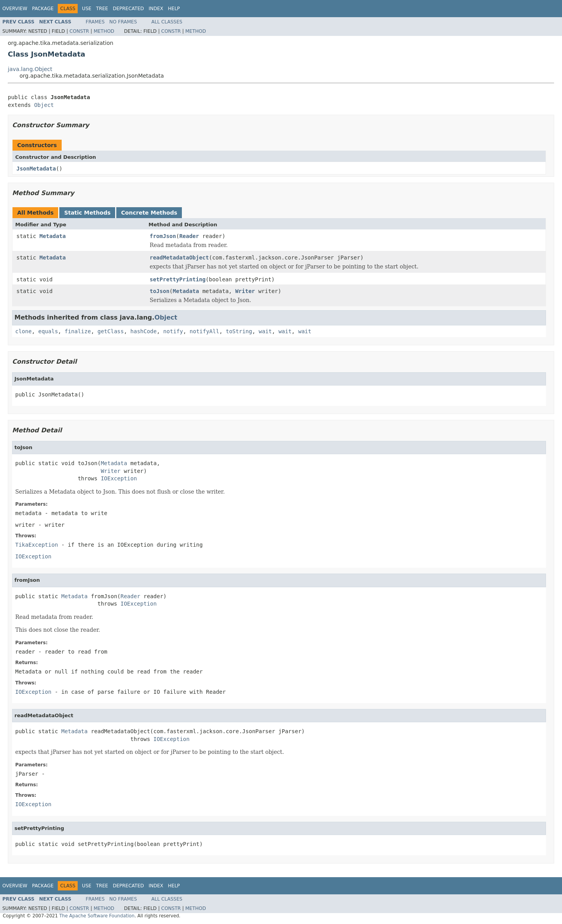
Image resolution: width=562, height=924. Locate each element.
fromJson (163, 236)
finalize (77, 331)
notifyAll (205, 331)
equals (48, 331)
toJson (160, 291)
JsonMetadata (36, 169)
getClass (111, 331)
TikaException (37, 545)
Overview (15, 9)
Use (87, 9)
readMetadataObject (180, 258)
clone (23, 331)
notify (173, 331)
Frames (95, 22)
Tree (102, 9)
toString (239, 331)
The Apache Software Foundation (97, 916)
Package (43, 9)
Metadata (52, 236)
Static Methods (87, 213)
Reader (189, 236)
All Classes (167, 22)
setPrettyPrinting (178, 279)
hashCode (143, 331)
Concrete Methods (149, 213)
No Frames (123, 22)
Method (104, 31)
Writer (245, 291)
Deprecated (128, 9)
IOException (119, 478)
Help (174, 9)
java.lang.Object (30, 69)
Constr (79, 31)
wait (265, 331)
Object (44, 105)
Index (156, 9)
